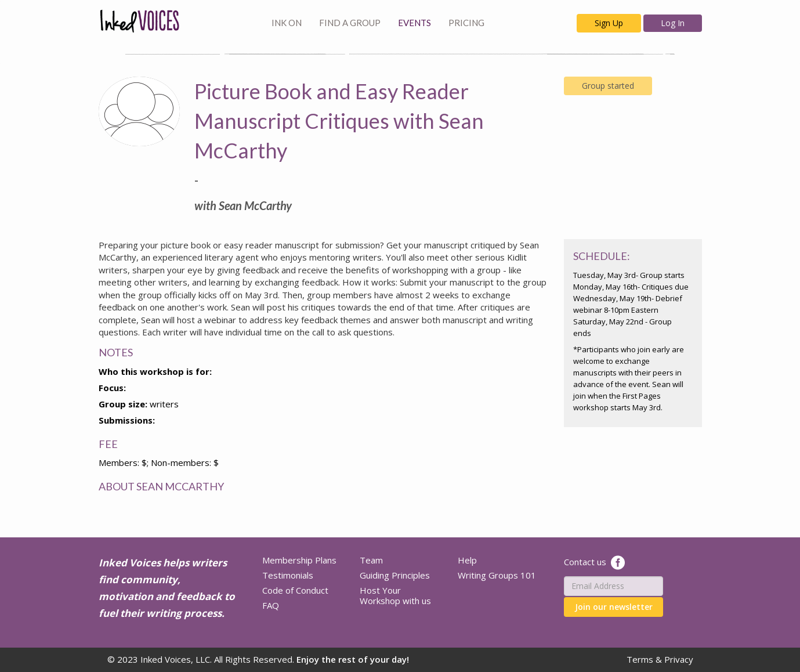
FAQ (271, 605)
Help (467, 560)
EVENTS (415, 23)
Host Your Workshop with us (395, 595)
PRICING (466, 23)
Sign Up (609, 23)
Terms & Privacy (660, 659)
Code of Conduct (295, 590)
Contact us (585, 561)
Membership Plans (299, 560)
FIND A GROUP (350, 23)
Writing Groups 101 (497, 575)
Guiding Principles (395, 575)
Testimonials (288, 575)
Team (371, 560)
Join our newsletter (614, 607)
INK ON (287, 23)
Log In (673, 23)
